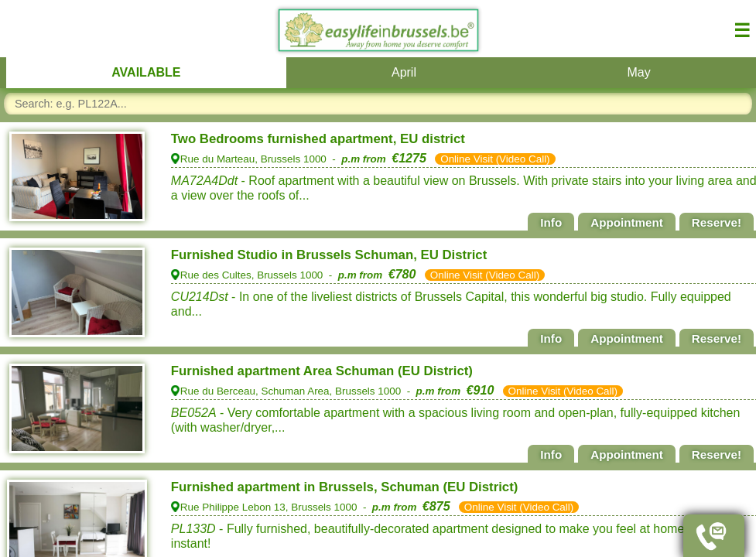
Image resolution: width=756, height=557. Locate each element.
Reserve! (717, 222)
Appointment (627, 222)
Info (551, 222)
